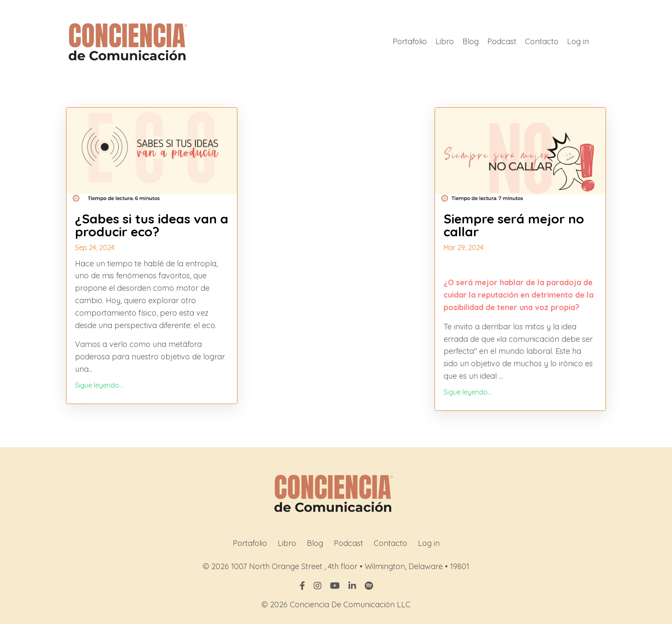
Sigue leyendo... (99, 385)
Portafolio (410, 41)
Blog (471, 41)
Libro (445, 41)
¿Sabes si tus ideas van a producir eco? (152, 225)
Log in (578, 41)
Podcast (502, 41)
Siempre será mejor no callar (514, 225)
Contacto (542, 41)
